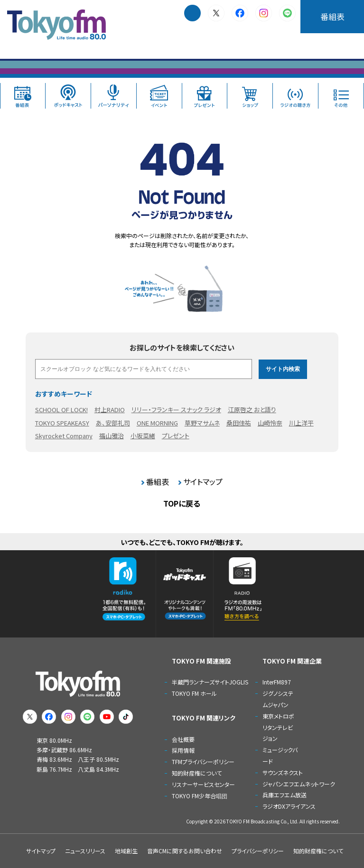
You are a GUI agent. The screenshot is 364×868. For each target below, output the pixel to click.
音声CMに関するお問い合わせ (185, 851)
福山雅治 (112, 436)
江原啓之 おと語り (252, 410)
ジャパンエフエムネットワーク (299, 784)
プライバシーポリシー (258, 851)
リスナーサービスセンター (203, 784)
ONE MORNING (157, 423)
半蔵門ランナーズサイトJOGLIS (210, 682)
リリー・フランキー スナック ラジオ (176, 410)
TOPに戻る (182, 503)
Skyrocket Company (64, 436)
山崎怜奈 (270, 423)
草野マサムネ (202, 423)
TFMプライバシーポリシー (203, 762)
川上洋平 (301, 423)
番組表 (332, 16)
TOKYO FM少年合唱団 (200, 796)
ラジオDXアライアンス (289, 806)
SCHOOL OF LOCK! (61, 410)
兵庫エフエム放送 (285, 795)
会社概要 (183, 739)
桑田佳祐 (239, 423)
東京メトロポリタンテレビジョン (278, 727)
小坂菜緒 (143, 436)
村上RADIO (110, 410)
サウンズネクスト (283, 772)
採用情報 (183, 750)
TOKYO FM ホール (194, 693)
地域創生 (126, 851)
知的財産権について (197, 773)
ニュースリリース (85, 851)
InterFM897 (277, 682)
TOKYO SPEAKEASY (62, 423)
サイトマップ (203, 481)
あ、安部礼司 (113, 423)
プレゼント (176, 436)
